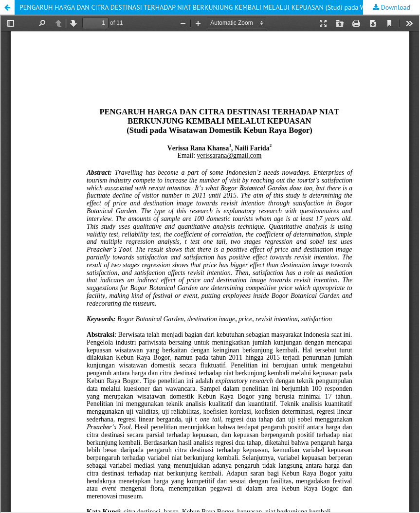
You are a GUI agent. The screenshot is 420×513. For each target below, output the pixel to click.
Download (395, 7)
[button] (7, 7)
